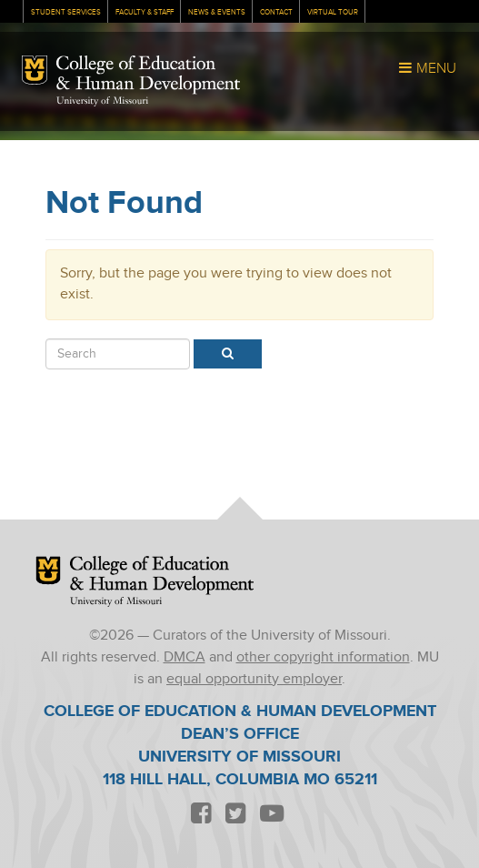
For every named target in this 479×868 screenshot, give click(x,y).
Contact (276, 12)
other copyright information (323, 657)
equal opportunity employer (254, 679)
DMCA (185, 657)
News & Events (217, 12)
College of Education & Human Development (149, 75)
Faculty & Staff (145, 12)
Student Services (66, 12)
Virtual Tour (333, 12)
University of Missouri (103, 101)
